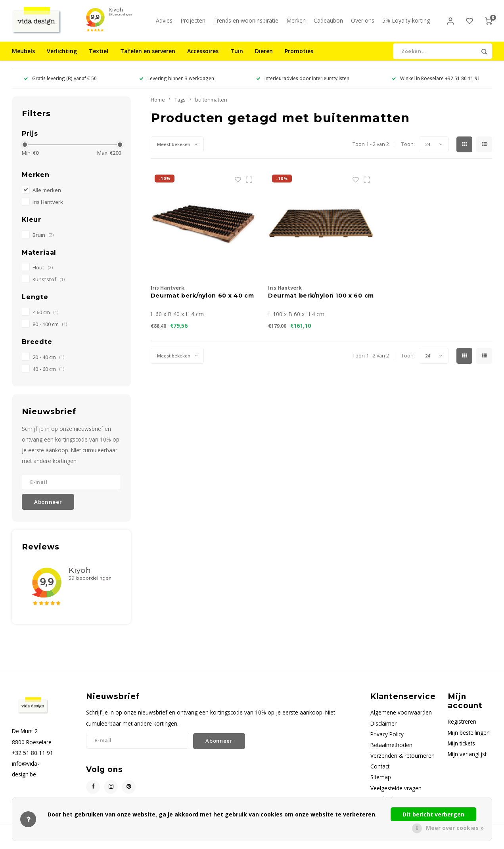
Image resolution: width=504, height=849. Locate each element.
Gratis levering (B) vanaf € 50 (60, 85)
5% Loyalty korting (406, 24)
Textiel (99, 57)
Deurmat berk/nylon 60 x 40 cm (202, 302)
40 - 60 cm (48, 375)
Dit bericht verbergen (433, 814)
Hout (43, 274)
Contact (380, 773)
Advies (164, 24)
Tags (180, 106)
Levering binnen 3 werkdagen (177, 85)
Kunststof (49, 286)
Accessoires (203, 57)
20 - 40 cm (48, 363)
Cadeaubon (328, 24)
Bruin (43, 241)
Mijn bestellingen (469, 739)
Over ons (363, 24)
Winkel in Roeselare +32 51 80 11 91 (436, 85)
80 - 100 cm (50, 330)
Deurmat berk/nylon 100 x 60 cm (321, 302)
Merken (296, 24)
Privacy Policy (387, 740)
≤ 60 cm (45, 318)
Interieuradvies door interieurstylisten (303, 85)
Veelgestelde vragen (396, 794)
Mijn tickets (461, 749)
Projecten (193, 24)
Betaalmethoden (391, 751)
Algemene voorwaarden (401, 719)
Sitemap (381, 783)
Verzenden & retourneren (402, 762)
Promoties (299, 57)
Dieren (264, 57)
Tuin (237, 57)
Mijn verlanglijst (467, 760)
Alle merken (47, 196)
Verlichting (62, 57)
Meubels (23, 57)
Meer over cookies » (455, 828)
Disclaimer (383, 729)
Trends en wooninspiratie (246, 24)
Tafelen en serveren (148, 57)
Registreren (462, 728)
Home (158, 106)
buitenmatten (211, 106)
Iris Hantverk (48, 208)
